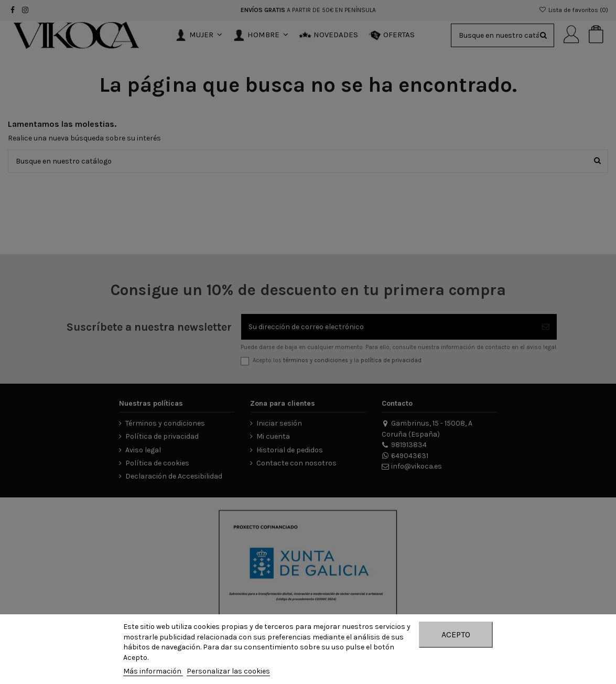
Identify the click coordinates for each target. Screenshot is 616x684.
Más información (153, 671)
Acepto (456, 634)
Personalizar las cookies (228, 671)
